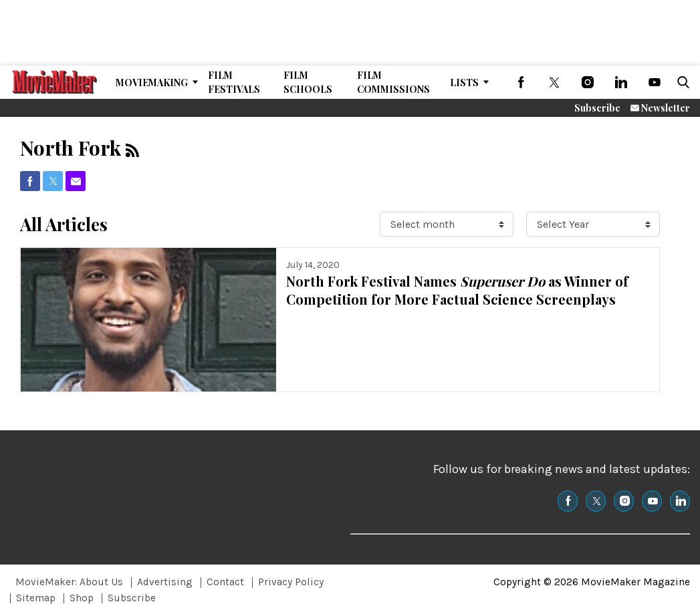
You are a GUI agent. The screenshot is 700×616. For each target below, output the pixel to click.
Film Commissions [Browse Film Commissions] (393, 82)
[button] (681, 82)
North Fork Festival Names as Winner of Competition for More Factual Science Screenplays (457, 290)
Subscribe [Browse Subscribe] (132, 598)
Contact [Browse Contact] (225, 582)
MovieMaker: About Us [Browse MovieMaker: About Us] (69, 582)
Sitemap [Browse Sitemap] (36, 598)
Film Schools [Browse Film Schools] (308, 82)
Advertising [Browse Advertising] (165, 582)
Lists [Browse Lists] (464, 83)
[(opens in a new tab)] (521, 82)
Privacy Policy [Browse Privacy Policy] (291, 582)
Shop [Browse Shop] (82, 598)
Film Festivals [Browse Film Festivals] (234, 82)
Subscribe (597, 108)
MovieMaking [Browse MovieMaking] (152, 83)
